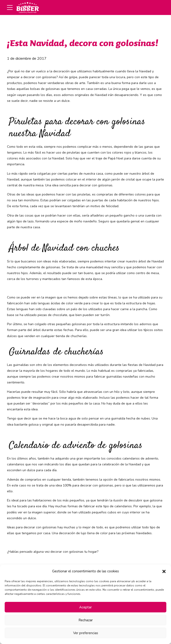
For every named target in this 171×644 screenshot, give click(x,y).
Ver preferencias (86, 633)
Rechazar (86, 620)
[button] (164, 571)
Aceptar (85, 607)
